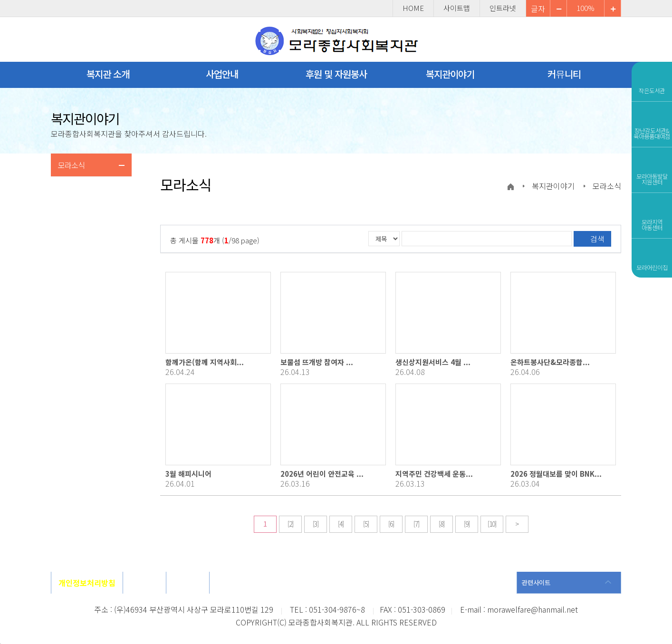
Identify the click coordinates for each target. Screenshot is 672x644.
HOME (413, 8)
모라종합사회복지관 (336, 41)
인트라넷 (503, 8)
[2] (290, 524)
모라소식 (71, 165)
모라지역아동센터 (652, 214)
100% (586, 8)
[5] (366, 524)
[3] (316, 524)
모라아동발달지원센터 (652, 169)
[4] (341, 524)
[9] (467, 524)
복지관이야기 (450, 74)
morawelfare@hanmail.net (533, 609)
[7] (416, 524)
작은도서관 (652, 80)
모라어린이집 (652, 257)
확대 (558, 8)
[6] (391, 524)
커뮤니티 (564, 74)
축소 (613, 8)
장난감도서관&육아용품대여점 (652, 123)
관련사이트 (536, 582)
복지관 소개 (108, 74)
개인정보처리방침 (87, 583)
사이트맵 (457, 8)
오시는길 (144, 583)
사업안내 (222, 74)
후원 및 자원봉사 (336, 74)
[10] (492, 524)
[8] (442, 524)
